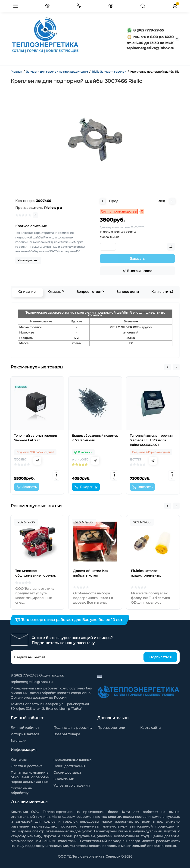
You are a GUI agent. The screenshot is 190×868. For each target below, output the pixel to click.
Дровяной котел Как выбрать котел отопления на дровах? (92, 575)
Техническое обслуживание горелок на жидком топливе (36, 575)
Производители (111, 728)
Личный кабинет (25, 728)
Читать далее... (28, 260)
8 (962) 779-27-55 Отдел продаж (37, 675)
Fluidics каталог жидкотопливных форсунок (146, 575)
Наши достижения (69, 766)
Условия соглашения (72, 785)
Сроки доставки (67, 772)
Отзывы (55, 292)
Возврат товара (67, 734)
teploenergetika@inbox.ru (32, 682)
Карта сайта (150, 728)
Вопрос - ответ (89, 292)
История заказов (25, 734)
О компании (64, 779)
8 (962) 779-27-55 (145, 30)
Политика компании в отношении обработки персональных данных (30, 777)
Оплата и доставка (26, 766)
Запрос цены (127, 292)
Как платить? (161, 292)
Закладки (19, 741)
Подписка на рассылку (73, 728)
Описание (26, 292)
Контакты (19, 760)
